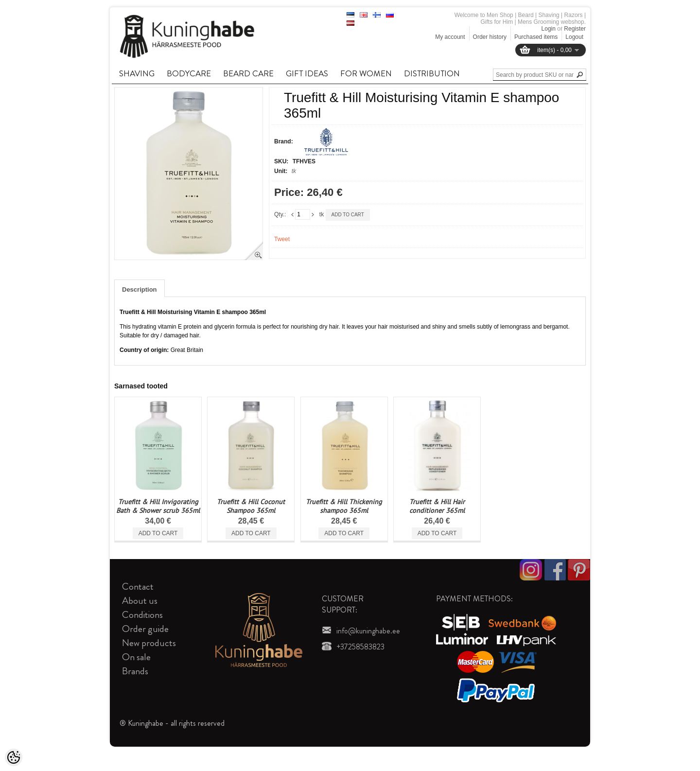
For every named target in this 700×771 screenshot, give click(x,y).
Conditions (142, 615)
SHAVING (137, 73)
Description (140, 289)
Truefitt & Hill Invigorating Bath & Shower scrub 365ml (158, 506)
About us (140, 601)
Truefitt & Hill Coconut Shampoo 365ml (251, 506)
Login (549, 29)
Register (575, 29)
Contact (138, 587)
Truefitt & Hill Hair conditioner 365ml (437, 506)
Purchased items (536, 37)
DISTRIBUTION (432, 73)
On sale (136, 657)
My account (450, 37)
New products (149, 643)
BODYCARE (189, 73)
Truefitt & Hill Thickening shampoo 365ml (344, 506)
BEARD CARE (248, 73)
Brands (135, 671)
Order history (490, 37)
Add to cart (348, 215)
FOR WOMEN (366, 73)
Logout (574, 37)
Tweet (282, 239)
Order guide (145, 629)
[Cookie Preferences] (14, 757)
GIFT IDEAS (307, 73)
